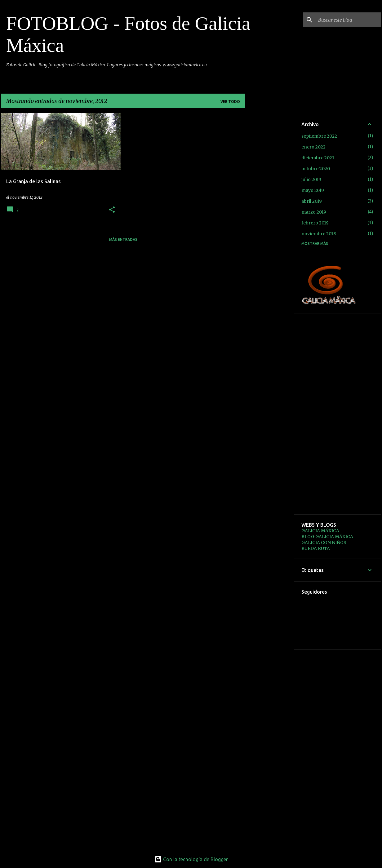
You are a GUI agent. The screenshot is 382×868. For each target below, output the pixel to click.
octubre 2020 (316, 169)
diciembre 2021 (318, 158)
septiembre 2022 (319, 136)
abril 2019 (312, 201)
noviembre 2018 (319, 234)
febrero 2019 (315, 223)
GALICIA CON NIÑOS (324, 542)
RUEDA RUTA (316, 548)
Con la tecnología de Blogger (191, 859)
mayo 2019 (313, 190)
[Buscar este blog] (348, 20)
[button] (112, 210)
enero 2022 (313, 147)
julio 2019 (311, 179)
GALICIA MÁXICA (320, 531)
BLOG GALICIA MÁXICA (327, 537)
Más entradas (123, 239)
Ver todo (230, 102)
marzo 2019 (314, 212)
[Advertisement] (269, 206)
